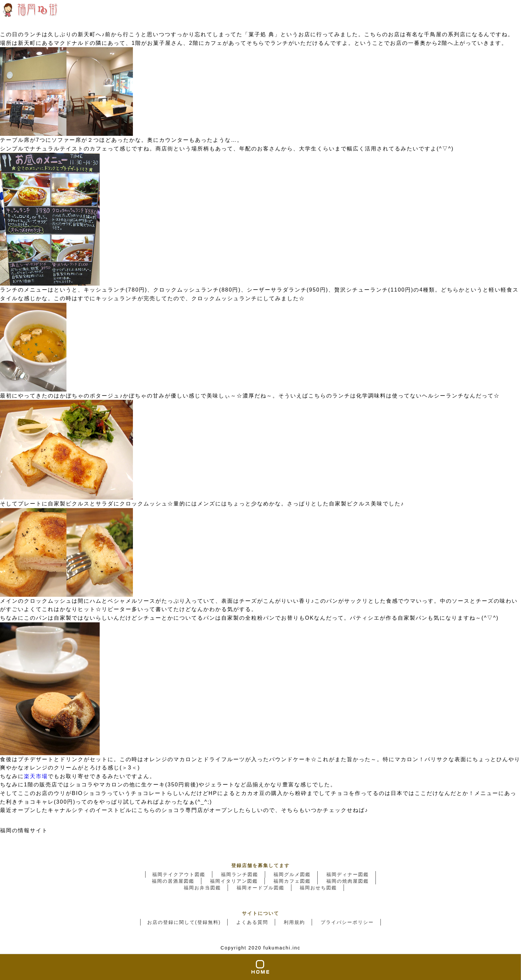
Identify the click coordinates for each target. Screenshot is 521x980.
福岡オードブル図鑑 (260, 888)
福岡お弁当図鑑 (202, 888)
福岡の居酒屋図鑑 (173, 881)
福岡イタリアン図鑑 (234, 881)
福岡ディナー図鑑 (348, 874)
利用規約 (294, 922)
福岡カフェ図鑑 (292, 881)
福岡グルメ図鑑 (292, 874)
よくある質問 (252, 922)
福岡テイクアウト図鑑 (179, 874)
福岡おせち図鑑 (318, 888)
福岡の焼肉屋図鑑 (348, 881)
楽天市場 (36, 776)
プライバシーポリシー (347, 922)
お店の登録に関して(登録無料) (184, 922)
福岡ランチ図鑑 (240, 874)
